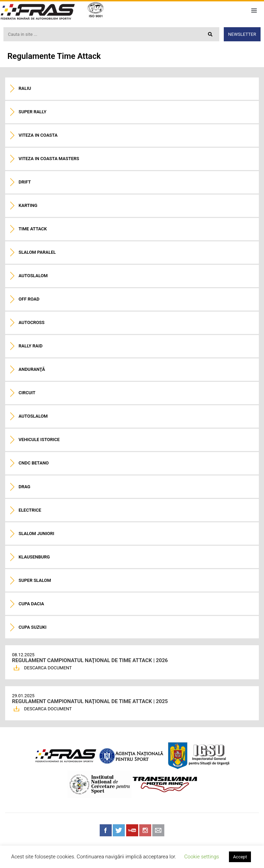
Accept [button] (240, 857)
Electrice (30, 510)
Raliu (25, 88)
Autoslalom (33, 276)
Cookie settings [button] (202, 857)
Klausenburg (34, 557)
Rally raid (31, 346)
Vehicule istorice (39, 440)
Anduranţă (32, 369)
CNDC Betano (34, 463)
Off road (29, 299)
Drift (25, 182)
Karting (28, 205)
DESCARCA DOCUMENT (48, 668)
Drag (24, 487)
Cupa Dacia (31, 604)
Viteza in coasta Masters (49, 159)
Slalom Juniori (36, 534)
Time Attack (33, 229)
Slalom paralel (37, 252)
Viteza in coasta (38, 135)
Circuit (27, 393)
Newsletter (242, 34)
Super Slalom (35, 580)
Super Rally (32, 112)
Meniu (254, 11)
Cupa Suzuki (32, 627)
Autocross (31, 322)
